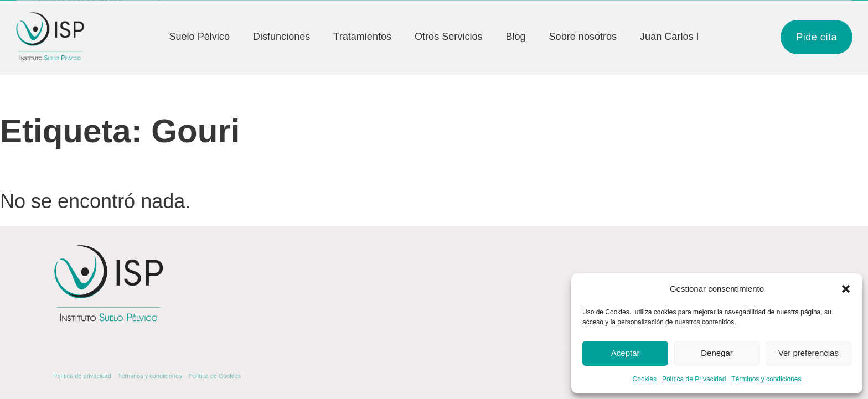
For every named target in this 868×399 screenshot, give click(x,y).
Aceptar (626, 353)
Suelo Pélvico (199, 37)
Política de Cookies (214, 376)
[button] (846, 289)
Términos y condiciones (766, 379)
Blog (515, 37)
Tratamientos (362, 37)
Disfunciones (282, 37)
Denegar (717, 353)
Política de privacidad (82, 376)
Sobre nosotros (583, 37)
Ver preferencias (808, 353)
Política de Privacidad (694, 379)
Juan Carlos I (670, 37)
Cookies (645, 379)
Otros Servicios (449, 37)
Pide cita (817, 37)
